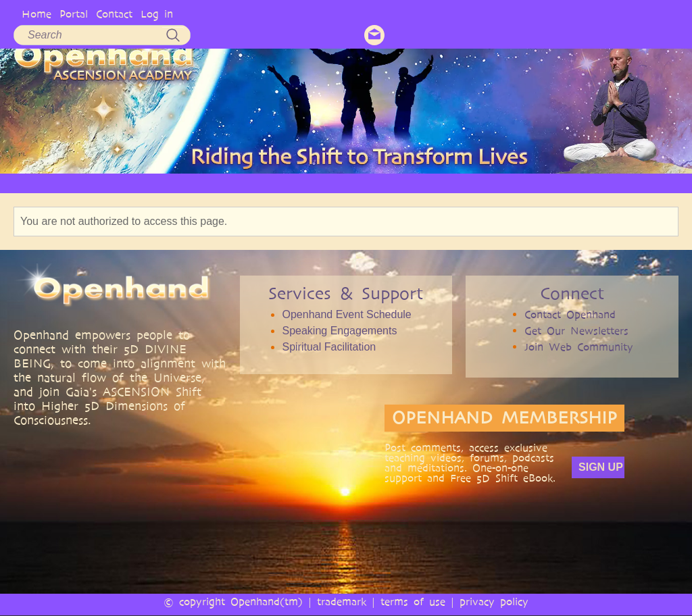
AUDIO (386, 183)
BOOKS (431, 183)
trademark (342, 601)
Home (36, 14)
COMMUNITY (490, 183)
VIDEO (342, 183)
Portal (74, 14)
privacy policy (494, 601)
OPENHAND (105, 183)
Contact (114, 14)
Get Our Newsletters (576, 331)
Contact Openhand (570, 314)
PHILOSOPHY (173, 183)
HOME (50, 183)
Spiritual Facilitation (329, 347)
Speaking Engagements (339, 331)
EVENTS (550, 183)
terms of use (413, 601)
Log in (157, 14)
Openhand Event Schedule (346, 314)
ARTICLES (292, 183)
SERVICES (236, 183)
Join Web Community (579, 347)
